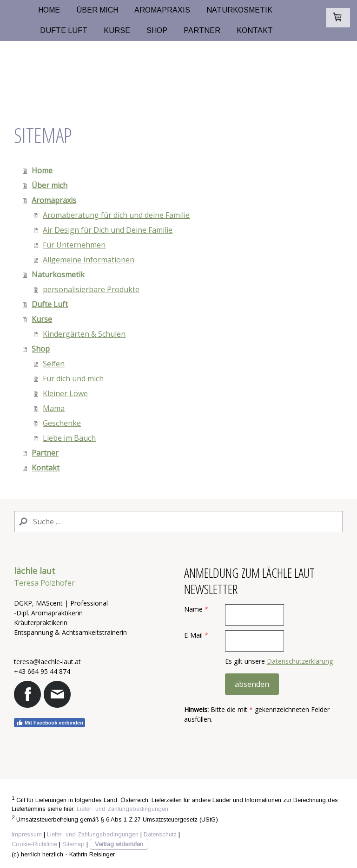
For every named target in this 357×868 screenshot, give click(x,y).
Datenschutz (160, 834)
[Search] (178, 522)
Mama (54, 408)
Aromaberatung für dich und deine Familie (116, 215)
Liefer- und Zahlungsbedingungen (122, 809)
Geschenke (62, 423)
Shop (157, 30)
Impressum (27, 834)
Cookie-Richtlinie (34, 844)
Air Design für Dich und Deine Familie (108, 230)
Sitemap (73, 844)
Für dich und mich (73, 379)
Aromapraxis (162, 10)
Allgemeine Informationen (89, 260)
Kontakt (255, 30)
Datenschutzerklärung (300, 661)
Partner (202, 30)
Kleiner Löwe (65, 393)
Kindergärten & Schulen (84, 334)
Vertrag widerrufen (119, 844)
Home (49, 10)
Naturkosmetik (239, 10)
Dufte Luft (64, 30)
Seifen (54, 364)
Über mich (97, 10)
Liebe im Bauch (69, 438)
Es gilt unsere (279, 661)
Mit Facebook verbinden (50, 723)
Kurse (117, 30)
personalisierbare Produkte (91, 289)
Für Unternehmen (74, 245)
